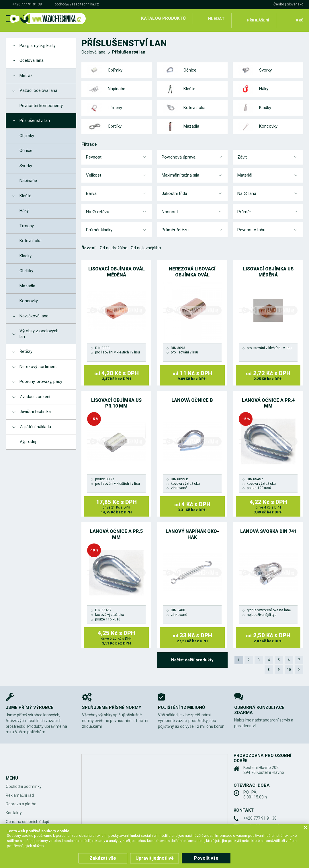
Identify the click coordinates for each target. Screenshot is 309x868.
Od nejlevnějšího (146, 244)
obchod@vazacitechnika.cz (77, 4)
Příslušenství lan (129, 48)
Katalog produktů (162, 18)
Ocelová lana (93, 48)
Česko (279, 4)
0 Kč (299, 18)
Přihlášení (258, 18)
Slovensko (295, 4)
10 (288, 666)
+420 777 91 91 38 (27, 4)
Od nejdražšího (114, 244)
